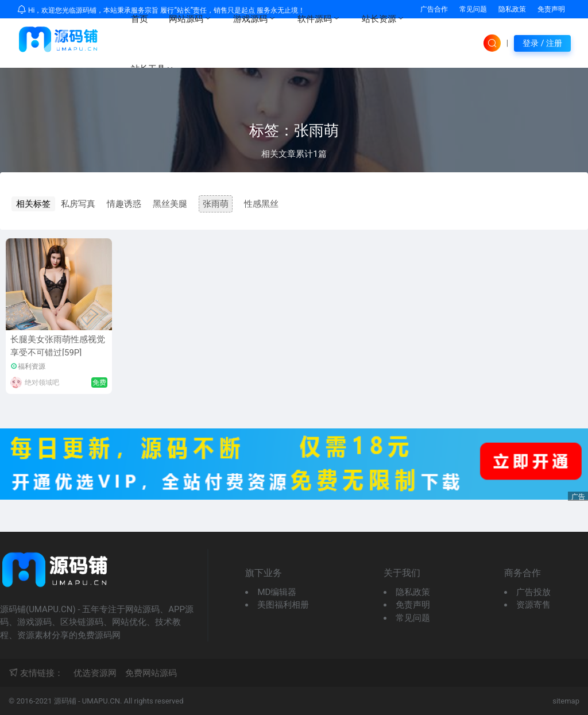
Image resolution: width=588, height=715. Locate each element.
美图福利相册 (283, 605)
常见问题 (413, 618)
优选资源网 (95, 673)
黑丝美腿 (170, 204)
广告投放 (533, 592)
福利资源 (32, 366)
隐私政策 (512, 9)
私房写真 (78, 204)
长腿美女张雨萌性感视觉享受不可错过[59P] (58, 346)
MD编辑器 (277, 592)
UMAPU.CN (101, 701)
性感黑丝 (261, 204)
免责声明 (551, 9)
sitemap (566, 701)
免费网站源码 (151, 673)
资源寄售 (533, 605)
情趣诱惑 (124, 204)
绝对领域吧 (42, 382)
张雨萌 (216, 204)
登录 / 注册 (542, 43)
